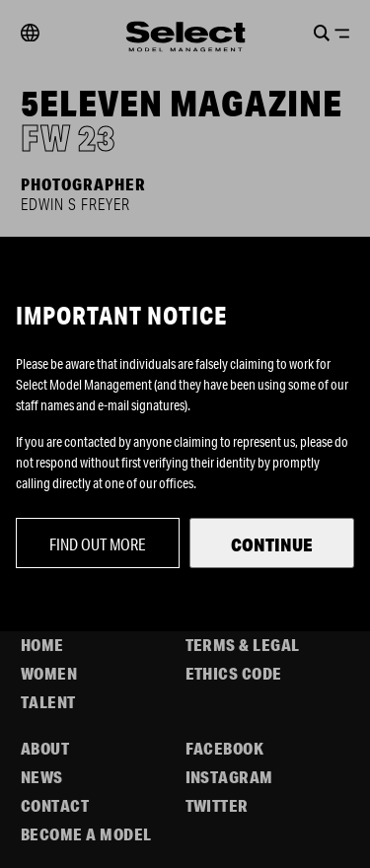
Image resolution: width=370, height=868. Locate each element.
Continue (272, 544)
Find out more (98, 544)
